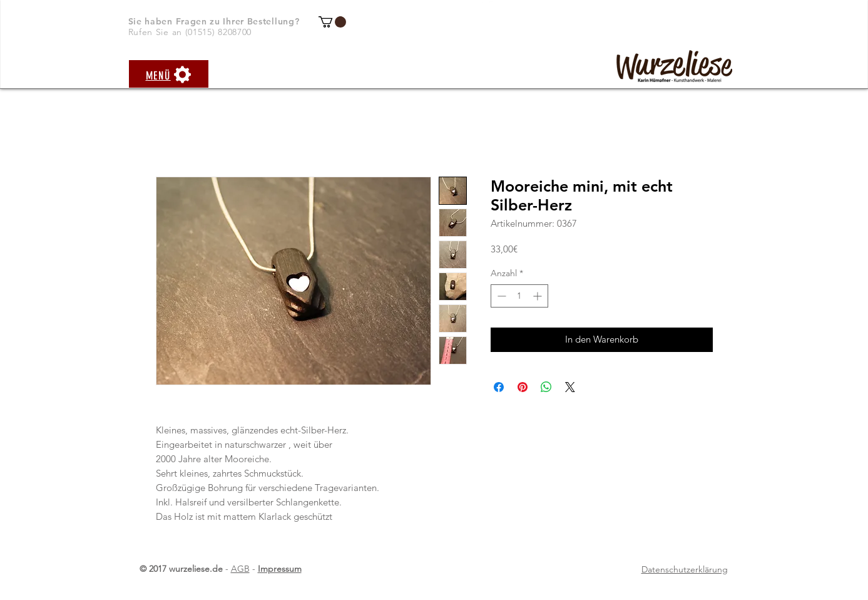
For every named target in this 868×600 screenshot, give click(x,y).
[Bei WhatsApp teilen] (546, 387)
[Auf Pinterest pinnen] (523, 387)
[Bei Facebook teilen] (499, 387)
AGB (240, 569)
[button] (332, 22)
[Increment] (539, 296)
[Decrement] (500, 296)
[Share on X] (570, 387)
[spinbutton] (519, 296)
